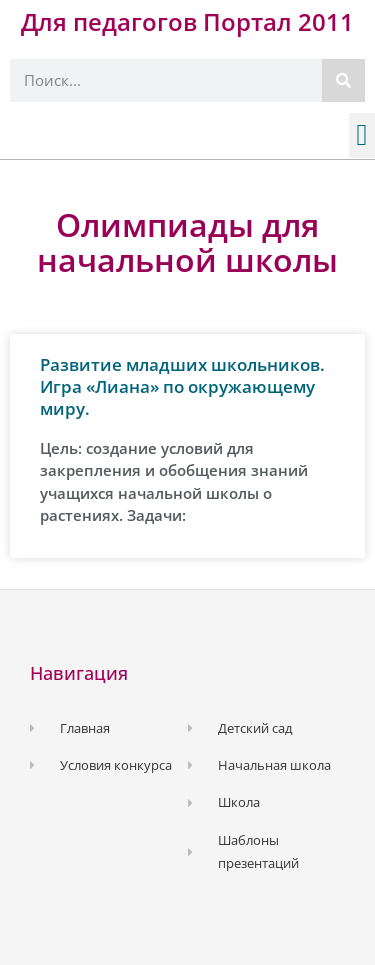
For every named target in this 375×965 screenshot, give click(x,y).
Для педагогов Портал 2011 (187, 21)
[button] (362, 135)
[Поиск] (343, 80)
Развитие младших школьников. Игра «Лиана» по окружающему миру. (182, 386)
